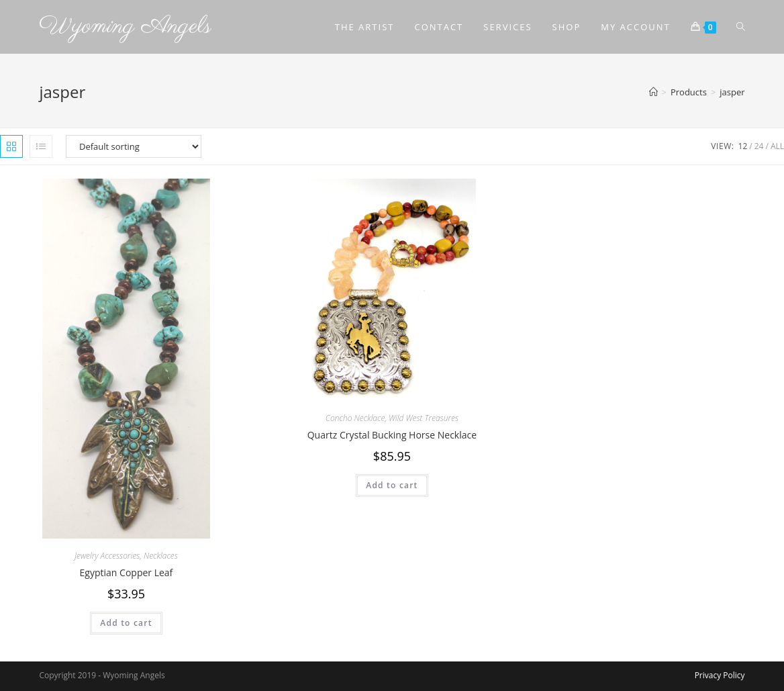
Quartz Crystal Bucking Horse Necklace (392, 435)
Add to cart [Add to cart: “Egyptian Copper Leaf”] (126, 623)
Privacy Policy (720, 675)
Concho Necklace (355, 418)
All (777, 146)
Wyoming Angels (125, 27)
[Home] (653, 92)
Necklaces (161, 556)
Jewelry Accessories (107, 556)
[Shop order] (134, 146)
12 (743, 146)
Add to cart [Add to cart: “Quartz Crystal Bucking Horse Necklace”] (392, 485)
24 (759, 146)
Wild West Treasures (424, 418)
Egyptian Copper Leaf (127, 572)
